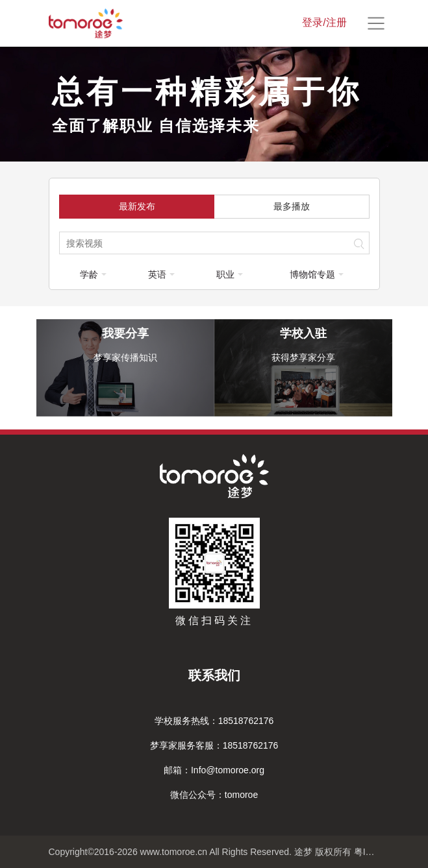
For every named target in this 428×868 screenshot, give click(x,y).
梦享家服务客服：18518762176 (214, 745)
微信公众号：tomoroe (214, 795)
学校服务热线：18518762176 (214, 721)
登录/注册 (324, 22)
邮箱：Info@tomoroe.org (214, 770)
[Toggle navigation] (376, 23)
